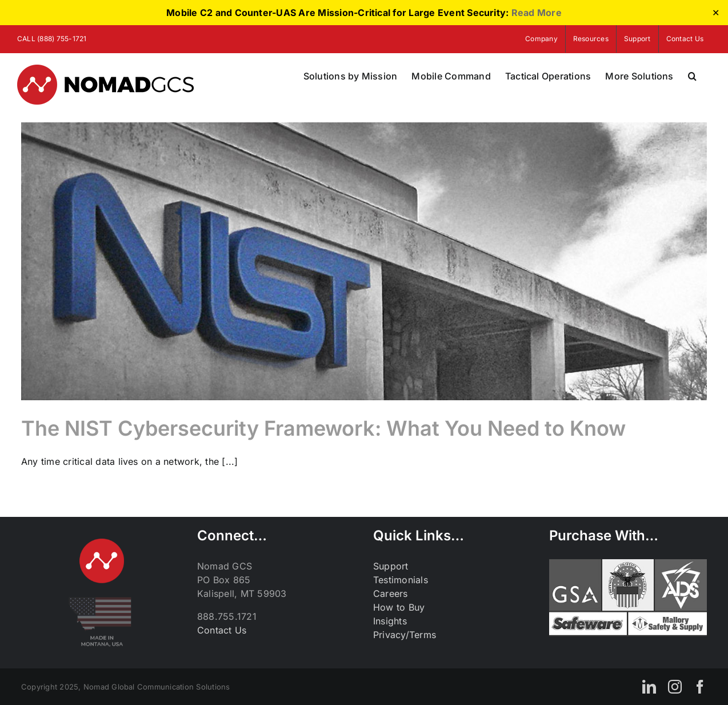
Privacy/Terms (405, 635)
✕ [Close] (716, 13)
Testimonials (401, 580)
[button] (692, 76)
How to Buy (399, 607)
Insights (390, 621)
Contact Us (222, 630)
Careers (391, 594)
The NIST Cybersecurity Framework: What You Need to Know (323, 428)
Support (391, 566)
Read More (537, 13)
